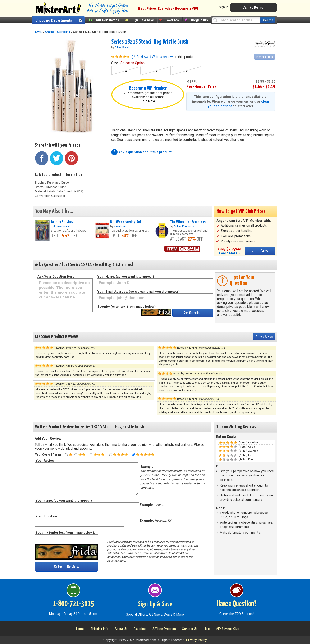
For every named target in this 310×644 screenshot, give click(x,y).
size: (128, 63)
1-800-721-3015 (73, 604)
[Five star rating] (134, 455)
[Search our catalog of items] (268, 20)
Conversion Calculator (50, 196)
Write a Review (264, 336)
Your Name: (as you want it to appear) (126, 277)
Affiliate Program (164, 629)
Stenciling (63, 32)
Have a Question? (237, 604)
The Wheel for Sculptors (188, 222)
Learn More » (230, 253)
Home (80, 629)
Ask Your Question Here (56, 277)
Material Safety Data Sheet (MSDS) (59, 191)
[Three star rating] (91, 455)
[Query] (236, 20)
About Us (121, 629)
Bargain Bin (199, 20)
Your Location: (47, 516)
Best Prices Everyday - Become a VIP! (168, 8)
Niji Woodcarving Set (126, 222)
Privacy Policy (196, 640)
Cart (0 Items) (253, 7)
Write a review (162, 57)
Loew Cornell (62, 226)
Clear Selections (265, 57)
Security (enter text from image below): (127, 307)
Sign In (224, 7)
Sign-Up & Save (143, 20)
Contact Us (190, 629)
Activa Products (184, 226)
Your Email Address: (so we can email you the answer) (138, 292)
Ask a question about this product (145, 152)
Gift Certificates (108, 20)
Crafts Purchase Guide (50, 187)
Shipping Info (100, 629)
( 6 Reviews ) (141, 57)
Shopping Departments (54, 20)
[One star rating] (66, 455)
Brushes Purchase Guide (52, 183)
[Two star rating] (76, 455)
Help (207, 629)
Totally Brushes (62, 222)
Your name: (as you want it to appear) (63, 501)
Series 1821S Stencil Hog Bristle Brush (150, 42)
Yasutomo (120, 226)
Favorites (172, 20)
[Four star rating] (111, 455)
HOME (38, 32)
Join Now (148, 101)
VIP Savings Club (228, 629)
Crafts (49, 32)
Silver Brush (122, 47)
